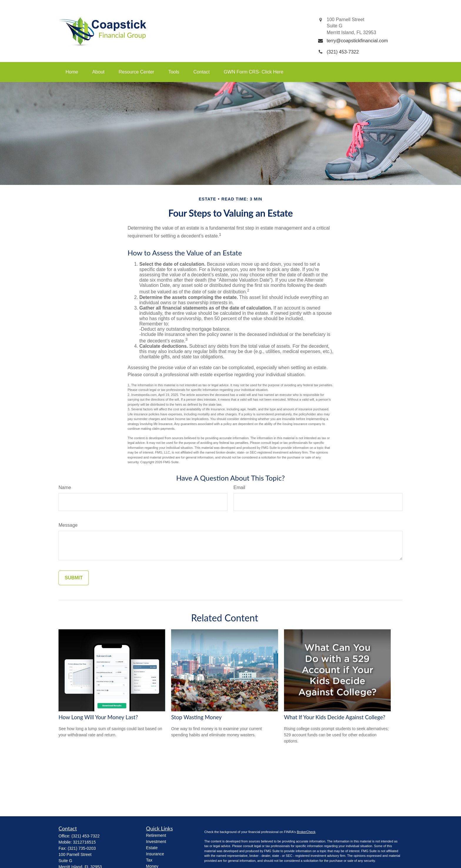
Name (65, 487)
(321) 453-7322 (86, 836)
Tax (149, 860)
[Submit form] (74, 578)
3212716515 (84, 842)
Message (68, 525)
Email (239, 487)
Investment (156, 842)
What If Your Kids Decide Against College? (335, 717)
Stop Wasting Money (196, 717)
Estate (152, 848)
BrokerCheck (306, 832)
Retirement (156, 835)
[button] (72, 72)
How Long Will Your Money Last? (98, 717)
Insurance (155, 854)
